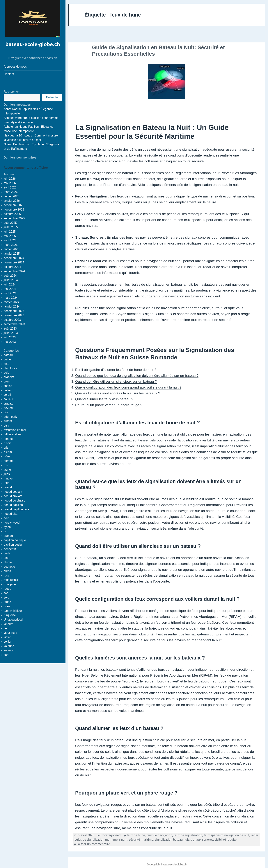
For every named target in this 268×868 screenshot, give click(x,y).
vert (6, 628)
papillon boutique (15, 540)
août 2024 (10, 276)
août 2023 (10, 329)
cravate (8, 404)
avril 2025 (10, 240)
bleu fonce (10, 368)
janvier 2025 (12, 254)
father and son (13, 434)
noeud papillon (13, 505)
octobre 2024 (12, 267)
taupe (7, 602)
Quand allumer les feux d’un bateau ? (104, 399)
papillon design (14, 545)
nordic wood (12, 523)
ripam (123, 840)
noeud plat (11, 514)
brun (7, 381)
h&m (7, 456)
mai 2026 (10, 183)
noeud (8, 487)
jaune (7, 470)
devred (8, 408)
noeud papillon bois (16, 509)
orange (8, 536)
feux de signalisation (188, 835)
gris (6, 448)
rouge (7, 589)
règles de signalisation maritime (96, 840)
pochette (9, 567)
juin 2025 (10, 232)
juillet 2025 (11, 227)
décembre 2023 (14, 311)
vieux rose (10, 633)
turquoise (10, 615)
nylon (7, 527)
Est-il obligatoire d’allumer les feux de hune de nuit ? (116, 370)
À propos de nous (15, 67)
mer (6, 483)
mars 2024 (11, 298)
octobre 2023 (12, 320)
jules (7, 474)
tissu (7, 606)
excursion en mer (15, 430)
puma (7, 571)
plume (8, 562)
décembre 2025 (14, 205)
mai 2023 (10, 342)
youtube (9, 646)
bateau (8, 355)
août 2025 (10, 223)
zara (7, 655)
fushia (8, 443)
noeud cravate (13, 496)
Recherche (52, 97)
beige (7, 359)
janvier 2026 (12, 201)
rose (7, 575)
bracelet (9, 377)
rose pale (10, 584)
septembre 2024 (14, 271)
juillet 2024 (11, 280)
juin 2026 (10, 179)
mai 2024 (10, 289)
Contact (9, 74)
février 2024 (11, 302)
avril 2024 (10, 293)
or (5, 531)
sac (6, 593)
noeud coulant (13, 492)
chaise (8, 386)
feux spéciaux (213, 835)
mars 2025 (11, 245)
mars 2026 (11, 192)
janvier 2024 (12, 307)
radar (254, 835)
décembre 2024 (14, 258)
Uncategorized (13, 620)
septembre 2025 (14, 218)
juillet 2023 (11, 333)
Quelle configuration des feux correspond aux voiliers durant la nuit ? (128, 387)
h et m (8, 452)
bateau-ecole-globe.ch (33, 44)
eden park (10, 417)
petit (6, 558)
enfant (8, 421)
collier (8, 390)
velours (8, 624)
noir (6, 518)
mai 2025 (10, 236)
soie (6, 597)
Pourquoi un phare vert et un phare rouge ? (109, 405)
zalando (9, 650)
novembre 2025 (14, 210)
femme (8, 439)
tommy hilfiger (13, 611)
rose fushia (11, 580)
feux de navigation (159, 835)
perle (7, 553)
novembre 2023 (14, 315)
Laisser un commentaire (93, 844)
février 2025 (11, 249)
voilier (8, 642)
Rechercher (11, 92)
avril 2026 (10, 187)
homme (9, 461)
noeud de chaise (14, 501)
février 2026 (11, 196)
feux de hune (136, 835)
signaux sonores (202, 840)
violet (7, 637)
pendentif (10, 549)
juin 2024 (10, 284)
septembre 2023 (14, 324)
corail (7, 395)
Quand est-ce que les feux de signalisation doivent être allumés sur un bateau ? (137, 376)
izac (6, 465)
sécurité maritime (141, 840)
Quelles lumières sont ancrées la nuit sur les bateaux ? (118, 393)
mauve (8, 478)
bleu (6, 364)
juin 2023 (10, 337)
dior (6, 412)
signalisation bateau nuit (172, 840)
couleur (8, 399)
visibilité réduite (226, 840)
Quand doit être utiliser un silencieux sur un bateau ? (116, 381)
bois (6, 373)
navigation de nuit (237, 835)
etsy (6, 426)
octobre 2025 (12, 214)
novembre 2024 (14, 262)
